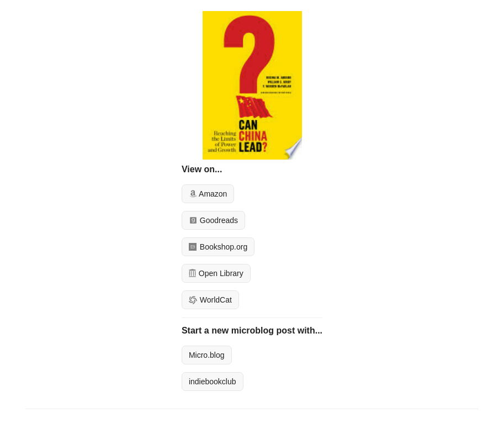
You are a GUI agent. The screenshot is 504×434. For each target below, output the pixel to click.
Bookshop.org (218, 247)
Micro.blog (207, 355)
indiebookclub (213, 382)
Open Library (216, 273)
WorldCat (210, 300)
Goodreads (213, 220)
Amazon (208, 194)
